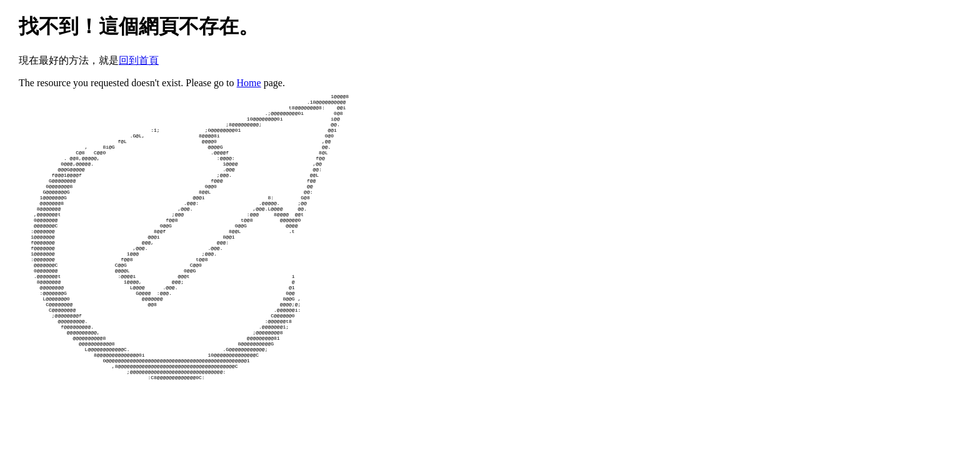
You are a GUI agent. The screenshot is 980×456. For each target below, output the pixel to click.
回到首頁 (139, 60)
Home (249, 83)
